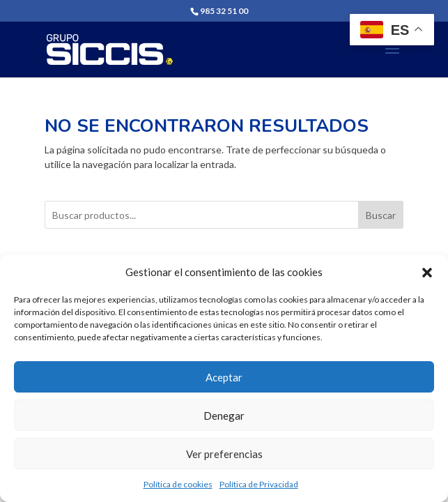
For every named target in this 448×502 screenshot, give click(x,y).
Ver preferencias (224, 454)
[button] (427, 273)
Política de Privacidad (259, 484)
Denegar (224, 416)
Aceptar (224, 377)
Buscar (381, 215)
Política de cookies (178, 484)
